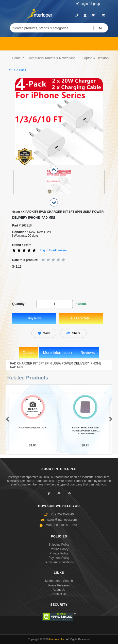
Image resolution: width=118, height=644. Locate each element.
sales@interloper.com (62, 520)
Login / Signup (88, 4)
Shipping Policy (59, 545)
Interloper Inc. (57, 639)
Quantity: (19, 304)
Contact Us (59, 594)
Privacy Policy (59, 553)
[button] (6, 420)
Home (16, 58)
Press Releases (59, 585)
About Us (59, 590)
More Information (57, 352)
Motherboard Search (59, 581)
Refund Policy (59, 549)
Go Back (18, 70)
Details (29, 352)
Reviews (88, 352)
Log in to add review (53, 250)
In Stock (81, 304)
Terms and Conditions (59, 562)
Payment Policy (59, 558)
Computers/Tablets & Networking (52, 58)
